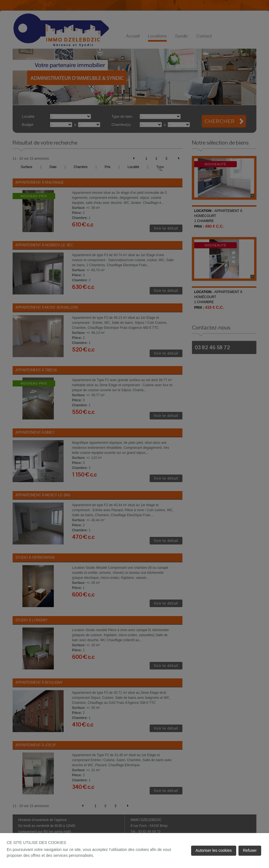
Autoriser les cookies (214, 850)
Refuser (250, 850)
